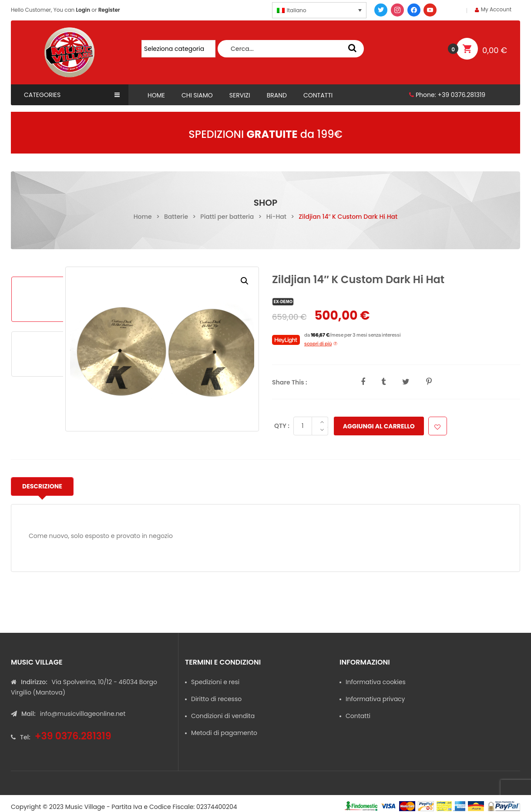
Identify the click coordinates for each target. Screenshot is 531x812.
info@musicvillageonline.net (83, 714)
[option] (38, 299)
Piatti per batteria (227, 217)
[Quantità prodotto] (301, 426)
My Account (496, 9)
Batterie (176, 217)
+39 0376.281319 (461, 95)
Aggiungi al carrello (377, 426)
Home (143, 217)
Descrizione (42, 486)
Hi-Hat (276, 217)
